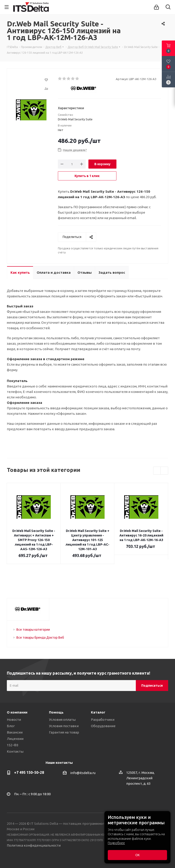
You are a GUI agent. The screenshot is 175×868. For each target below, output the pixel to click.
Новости (14, 720)
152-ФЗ (13, 745)
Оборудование (103, 726)
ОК (138, 855)
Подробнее (116, 843)
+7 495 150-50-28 (29, 772)
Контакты (15, 751)
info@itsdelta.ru (83, 773)
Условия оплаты (62, 720)
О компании (17, 712)
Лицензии (15, 739)
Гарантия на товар (64, 732)
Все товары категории (33, 630)
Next (164, 471)
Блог (11, 726)
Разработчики (103, 720)
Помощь (56, 712)
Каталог (98, 712)
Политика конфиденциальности (34, 845)
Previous (157, 471)
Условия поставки (64, 726)
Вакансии (15, 732)
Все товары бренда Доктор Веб (40, 638)
